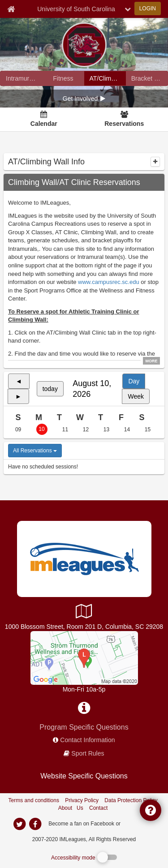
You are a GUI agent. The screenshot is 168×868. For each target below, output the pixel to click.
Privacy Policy (82, 800)
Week (136, 396)
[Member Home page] (11, 9)
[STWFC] (84, 657)
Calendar (44, 124)
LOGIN (148, 9)
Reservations (124, 124)
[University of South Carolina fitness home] (63, 78)
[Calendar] (44, 120)
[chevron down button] (128, 9)
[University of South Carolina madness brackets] (147, 78)
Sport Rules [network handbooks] (88, 753)
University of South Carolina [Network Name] (76, 9)
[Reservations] (124, 120)
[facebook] (140, 823)
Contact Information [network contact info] (87, 740)
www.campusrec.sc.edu (109, 282)
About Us (71, 808)
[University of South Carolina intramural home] (21, 78)
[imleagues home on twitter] (20, 824)
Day (134, 381)
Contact (98, 808)
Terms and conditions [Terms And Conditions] (34, 800)
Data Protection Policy (131, 800)
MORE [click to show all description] (152, 361)
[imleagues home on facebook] (35, 824)
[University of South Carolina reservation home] (105, 78)
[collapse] (155, 162)
